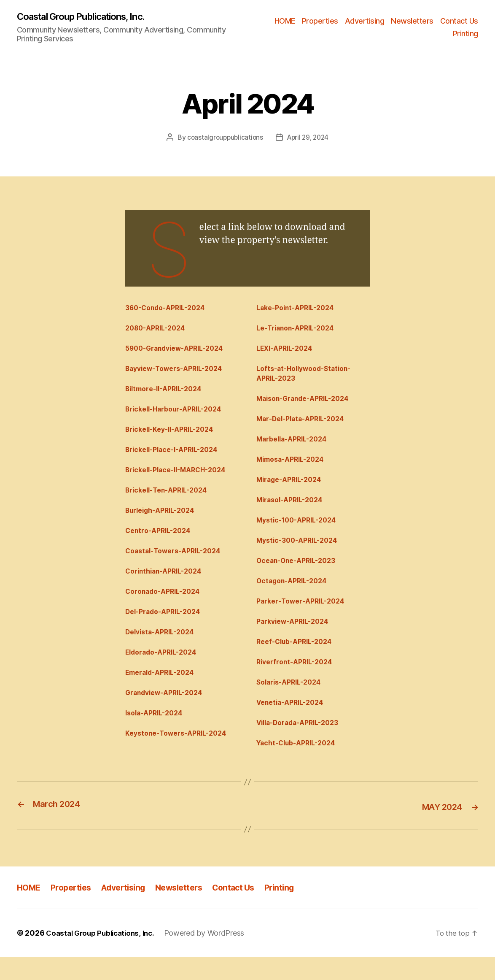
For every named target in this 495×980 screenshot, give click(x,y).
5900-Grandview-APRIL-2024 (179, 352)
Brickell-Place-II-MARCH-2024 (181, 479)
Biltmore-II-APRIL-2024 (168, 394)
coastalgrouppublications (223, 138)
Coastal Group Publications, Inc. (89, 17)
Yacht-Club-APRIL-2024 (300, 766)
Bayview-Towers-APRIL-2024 (179, 373)
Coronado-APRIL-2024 (167, 606)
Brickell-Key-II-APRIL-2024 (174, 436)
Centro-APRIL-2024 (161, 543)
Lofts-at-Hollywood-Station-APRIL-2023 (308, 378)
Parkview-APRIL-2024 (296, 639)
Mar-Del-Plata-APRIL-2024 (305, 426)
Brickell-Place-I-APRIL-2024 (176, 458)
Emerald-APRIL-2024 (163, 692)
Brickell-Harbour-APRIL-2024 (179, 415)
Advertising (365, 21)
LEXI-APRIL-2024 (288, 352)
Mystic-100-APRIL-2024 (300, 532)
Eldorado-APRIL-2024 (165, 671)
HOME (285, 21)
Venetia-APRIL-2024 (294, 723)
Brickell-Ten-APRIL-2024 (171, 501)
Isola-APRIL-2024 (157, 734)
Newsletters (412, 21)
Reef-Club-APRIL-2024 (298, 660)
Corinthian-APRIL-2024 (168, 585)
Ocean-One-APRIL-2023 (300, 575)
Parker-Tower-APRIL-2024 (305, 617)
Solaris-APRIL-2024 (292, 702)
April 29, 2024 (309, 138)
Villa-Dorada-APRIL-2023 (302, 745)
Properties (320, 21)
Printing (465, 34)
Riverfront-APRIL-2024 (298, 681)
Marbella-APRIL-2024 (295, 447)
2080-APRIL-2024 (158, 330)
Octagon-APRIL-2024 (295, 596)
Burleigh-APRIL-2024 (164, 522)
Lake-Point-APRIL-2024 (300, 309)
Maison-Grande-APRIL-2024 (308, 405)
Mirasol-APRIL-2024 (293, 511)
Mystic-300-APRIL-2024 (301, 553)
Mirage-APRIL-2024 (292, 490)
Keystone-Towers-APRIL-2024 (181, 755)
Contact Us (459, 21)
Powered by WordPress (212, 956)
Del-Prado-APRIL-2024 (167, 628)
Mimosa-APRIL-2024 (294, 468)
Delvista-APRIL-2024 (163, 649)
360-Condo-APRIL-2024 (169, 309)
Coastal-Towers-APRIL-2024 (178, 564)
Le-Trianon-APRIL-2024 (300, 330)
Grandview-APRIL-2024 (168, 713)
